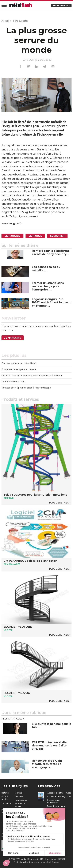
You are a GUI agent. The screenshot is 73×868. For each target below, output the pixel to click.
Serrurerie (13, 236)
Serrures (36, 236)
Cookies (55, 862)
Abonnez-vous (61, 6)
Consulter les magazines (59, 796)
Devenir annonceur (56, 806)
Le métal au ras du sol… (14, 381)
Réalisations (21, 800)
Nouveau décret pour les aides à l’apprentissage (26, 388)
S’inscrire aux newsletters (54, 801)
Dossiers (19, 796)
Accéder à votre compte (59, 793)
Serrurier (58, 236)
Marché (18, 793)
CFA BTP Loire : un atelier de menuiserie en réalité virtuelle (32, 375)
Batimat (5, 793)
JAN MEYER (28, 60)
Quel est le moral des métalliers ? (19, 363)
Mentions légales (49, 859)
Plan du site (34, 859)
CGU (61, 859)
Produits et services (20, 805)
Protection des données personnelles (32, 862)
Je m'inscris (13, 338)
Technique (6, 803)
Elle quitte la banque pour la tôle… (20, 369)
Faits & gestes (21, 21)
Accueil (5, 21)
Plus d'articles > (13, 719)
